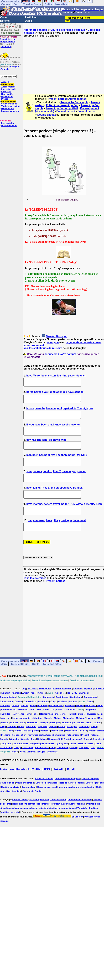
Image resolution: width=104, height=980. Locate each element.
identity (91, 516)
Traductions (62, 762)
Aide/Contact (8, 84)
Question (15, 754)
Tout (53, 762)
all (50, 446)
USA (93, 762)
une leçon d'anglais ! (9, 68)
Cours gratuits (10, 676)
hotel (83, 533)
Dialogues (5, 720)
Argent (26, 707)
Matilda (5, 737)
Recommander (9, 101)
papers (48, 516)
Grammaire (70, 724)
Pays (10, 745)
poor (47, 462)
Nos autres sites (9, 126)
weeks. (66, 429)
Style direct (98, 754)
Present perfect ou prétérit (62, 108)
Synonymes (62, 758)
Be (69, 707)
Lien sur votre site (10, 111)
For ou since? (8, 724)
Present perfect (57, 99)
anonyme (53, 342)
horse (30, 393)
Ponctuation (57, 745)
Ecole (33, 720)
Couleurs (63, 716)
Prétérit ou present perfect (62, 105)
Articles (42, 707)
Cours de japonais (95, 797)
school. (79, 393)
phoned (82, 480)
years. (72, 376)
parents (37, 480)
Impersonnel (61, 728)
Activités (78, 703)
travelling (59, 516)
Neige (3, 741)
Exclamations (56, 720)
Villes (22, 766)
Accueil (5, 82)
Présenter (96, 749)
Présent (85, 749)
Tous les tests (42, 762)
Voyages (41, 766)
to (70, 480)
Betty (75, 707)
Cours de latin (29, 802)
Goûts (59, 724)
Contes (18, 716)
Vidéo (15, 766)
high (85, 411)
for (39, 376)
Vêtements (52, 766)
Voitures (31, 766)
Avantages (6, 46)
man (29, 462)
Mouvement (32, 737)
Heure (36, 728)
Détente (5, 21)
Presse (5, 99)
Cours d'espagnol (90, 793)
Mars (101, 733)
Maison (58, 733)
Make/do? (81, 733)
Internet (82, 728)
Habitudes (5, 728)
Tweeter (51, 336)
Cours (4, 17)
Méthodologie (68, 737)
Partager (61, 336)
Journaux (6, 733)
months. (38, 516)
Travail (74, 762)
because (51, 411)
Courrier (73, 716)
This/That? (28, 762)
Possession (71, 745)
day (29, 446)
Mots (22, 737)
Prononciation (19, 749)
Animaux (16, 707)
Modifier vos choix (10, 827)
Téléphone (84, 762)
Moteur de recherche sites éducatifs (77, 802)
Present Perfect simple (74, 102)
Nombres (12, 741)
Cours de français (44, 793)
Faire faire (70, 720)
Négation (42, 741)
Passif (94, 741)
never (38, 393)
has (91, 411)
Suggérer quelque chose (42, 758)
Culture (6, 4)
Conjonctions (90, 712)
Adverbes (99, 703)
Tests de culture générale (71, 797)
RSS (47, 784)
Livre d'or (6, 92)
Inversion (92, 728)
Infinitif (72, 728)
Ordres (62, 741)
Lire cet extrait (8, 89)
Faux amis (91, 720)
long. (45, 446)
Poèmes (83, 745)
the (43, 411)
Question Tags (28, 754)
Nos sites (61, 4)
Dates (90, 716)
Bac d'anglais (14, 806)
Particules (84, 741)
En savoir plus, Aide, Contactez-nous (48, 814)
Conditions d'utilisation (79, 814)
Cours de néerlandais (46, 797)
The (79, 411)
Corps (53, 716)
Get (53, 724)
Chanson (83, 707)
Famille (80, 720)
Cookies (93, 823)
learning (62, 376)
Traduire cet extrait (11, 106)
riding (52, 393)
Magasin (48, 733)
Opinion (53, 741)
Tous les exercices (35, 593)
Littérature (37, 733)
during (65, 533)
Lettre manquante (21, 733)
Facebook (23, 784)
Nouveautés (7, 94)
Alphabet (6, 707)
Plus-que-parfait (31, 745)
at (49, 498)
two (74, 429)
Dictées (16, 720)
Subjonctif (6, 758)
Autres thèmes (77, 99)
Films (100, 720)
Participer (31, 17)
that (50, 429)
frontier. (78, 498)
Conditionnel (62, 712)
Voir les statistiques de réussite (43, 348)
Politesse (45, 745)
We (46, 393)
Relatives (42, 754)
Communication (8, 712)
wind (64, 446)
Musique (44, 737)
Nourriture (31, 741)
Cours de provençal (47, 802)
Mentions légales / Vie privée (73, 823)
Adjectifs (88, 703)
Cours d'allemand (25, 797)
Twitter (37, 784)
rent (59, 411)
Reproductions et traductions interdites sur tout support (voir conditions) (49, 818)
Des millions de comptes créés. (8, 39)
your (29, 480)
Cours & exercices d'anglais (68, 30)
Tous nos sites (52, 679)
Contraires (43, 716)
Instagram (7, 784)
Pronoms (6, 749)
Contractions (30, 716)
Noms (21, 741)
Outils (48, 4)
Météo (89, 737)
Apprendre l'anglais (35, 30)
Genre (46, 724)
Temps (73, 758)
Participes (72, 741)
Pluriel (18, 745)
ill (27, 429)
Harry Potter (18, 728)
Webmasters (8, 109)
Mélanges (55, 737)
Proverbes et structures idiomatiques (47, 749)
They (44, 498)
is (75, 411)
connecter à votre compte (60, 354)
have (29, 376)
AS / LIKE (32, 703)
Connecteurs (6, 716)
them (76, 533)
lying (84, 462)
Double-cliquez (47, 115)
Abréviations (45, 703)
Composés (48, 712)
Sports (87, 754)
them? (57, 480)
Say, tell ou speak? (73, 754)
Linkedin (58, 784)
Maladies (92, 733)
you (31, 429)
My (35, 376)
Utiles (28, 21)
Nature (97, 737)
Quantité (4, 754)
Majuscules (69, 733)
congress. (39, 533)
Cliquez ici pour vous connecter (10, 31)
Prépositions (73, 749)
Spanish (81, 376)
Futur (31, 724)
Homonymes (47, 728)
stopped (61, 498)
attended (62, 393)
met (30, 533)
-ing (24, 703)
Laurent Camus (20, 814)
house (30, 411)
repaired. (68, 411)
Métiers (81, 737)
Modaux (14, 737)
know (58, 429)
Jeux (17, 4)
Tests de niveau (86, 758)
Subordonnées (21, 758)
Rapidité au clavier (10, 802)
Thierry (17, 762)
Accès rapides (8, 87)
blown (56, 446)
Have (65, 480)
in (71, 533)
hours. (72, 462)
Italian (37, 498)
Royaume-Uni (55, 754)
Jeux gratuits (7, 123)
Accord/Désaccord (62, 703)
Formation (22, 724)
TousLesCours (32, 4)
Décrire (25, 720)
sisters (52, 376)
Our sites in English (32, 806)
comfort (48, 480)
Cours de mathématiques (67, 793)
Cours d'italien (7, 797)
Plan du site (7, 96)
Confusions (76, 712)
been (44, 376)
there (64, 462)
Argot (34, 707)
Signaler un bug (9, 104)
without (81, 516)
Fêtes (39, 724)
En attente (42, 720)
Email (71, 784)
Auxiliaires (60, 707)
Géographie (90, 724)
